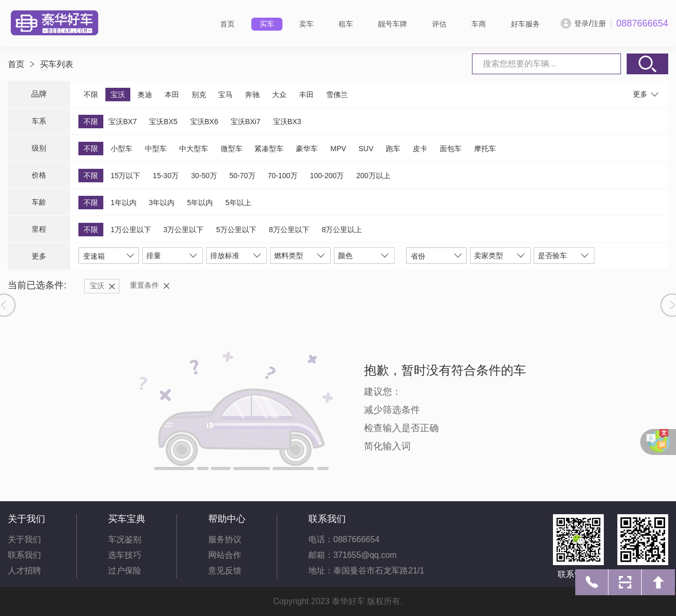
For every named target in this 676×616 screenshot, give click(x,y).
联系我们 (24, 555)
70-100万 (282, 176)
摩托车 (485, 149)
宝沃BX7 (123, 122)
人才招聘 (24, 571)
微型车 (232, 149)
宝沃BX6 (204, 122)
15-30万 (166, 176)
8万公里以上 (342, 230)
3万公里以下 (184, 230)
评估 (439, 24)
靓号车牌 (393, 24)
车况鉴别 (125, 539)
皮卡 (420, 149)
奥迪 (145, 95)
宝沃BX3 (287, 122)
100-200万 (327, 176)
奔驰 (252, 95)
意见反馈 (225, 571)
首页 (227, 24)
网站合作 (225, 555)
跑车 (393, 149)
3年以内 (162, 203)
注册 (599, 23)
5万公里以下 (236, 230)
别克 (199, 95)
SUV (366, 149)
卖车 (306, 24)
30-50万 (204, 176)
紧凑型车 (269, 149)
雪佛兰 (337, 95)
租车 (346, 24)
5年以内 (200, 203)
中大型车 (194, 149)
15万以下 (126, 176)
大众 (279, 95)
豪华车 (307, 149)
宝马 (225, 95)
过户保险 (125, 571)
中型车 (156, 149)
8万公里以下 (289, 230)
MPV (338, 149)
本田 (172, 95)
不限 (91, 95)
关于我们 (24, 539)
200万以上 (373, 176)
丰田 (306, 95)
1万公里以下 (131, 230)
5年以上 (238, 203)
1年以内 (124, 203)
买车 (267, 24)
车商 (479, 24)
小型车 (121, 149)
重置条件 (144, 285)
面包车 (451, 149)
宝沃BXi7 (246, 122)
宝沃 (118, 95)
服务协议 (225, 539)
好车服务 (525, 24)
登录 (582, 23)
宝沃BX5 (163, 122)
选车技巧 (125, 555)
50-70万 (242, 176)
